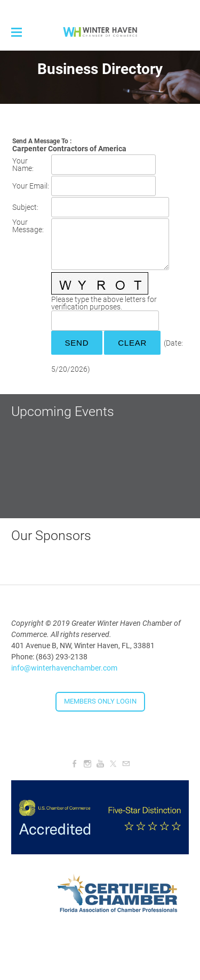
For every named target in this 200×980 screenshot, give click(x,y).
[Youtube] (100, 764)
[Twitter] (113, 764)
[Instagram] (87, 764)
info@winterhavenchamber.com (64, 668)
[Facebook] (75, 764)
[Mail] (126, 764)
